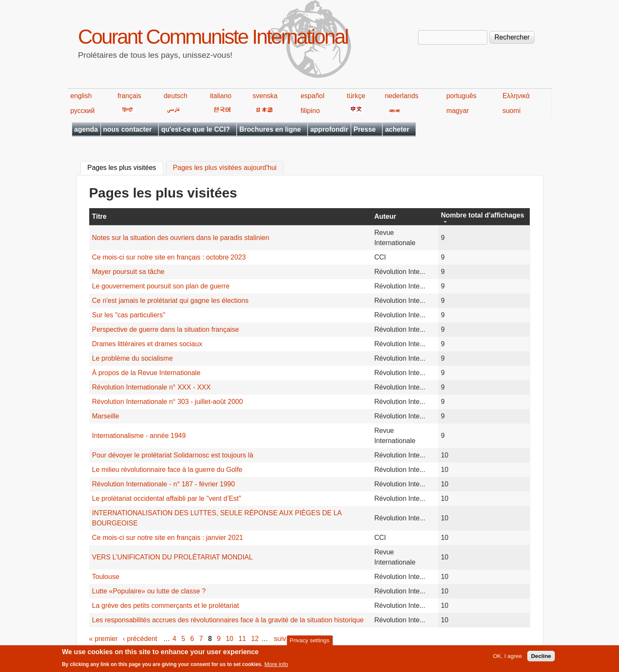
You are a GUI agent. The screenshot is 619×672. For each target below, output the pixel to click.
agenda (86, 129)
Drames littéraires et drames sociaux (147, 344)
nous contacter (128, 129)
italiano (221, 96)
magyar (457, 111)
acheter (397, 129)
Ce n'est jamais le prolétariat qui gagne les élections (171, 301)
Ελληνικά (516, 96)
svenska (265, 96)
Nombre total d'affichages (483, 215)
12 (255, 639)
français (129, 96)
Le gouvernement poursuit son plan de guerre (161, 286)
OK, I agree (507, 659)
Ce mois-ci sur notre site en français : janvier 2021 (168, 538)
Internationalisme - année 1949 (139, 436)
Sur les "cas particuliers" (129, 315)
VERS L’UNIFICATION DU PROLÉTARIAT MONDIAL (172, 557)
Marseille (106, 416)
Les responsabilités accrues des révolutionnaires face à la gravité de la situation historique (228, 620)
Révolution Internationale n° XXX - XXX (151, 387)
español (312, 96)
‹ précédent (140, 639)
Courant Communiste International (213, 37)
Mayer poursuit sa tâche (129, 272)
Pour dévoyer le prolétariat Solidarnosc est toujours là (173, 455)
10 (229, 639)
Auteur (385, 216)
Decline (541, 659)
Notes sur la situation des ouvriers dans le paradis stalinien (181, 238)
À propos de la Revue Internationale (146, 373)
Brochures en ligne (270, 129)
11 (242, 639)
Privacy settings (309, 643)
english (81, 96)
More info (276, 667)
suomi (512, 111)
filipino (310, 111)
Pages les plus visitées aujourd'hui (225, 168)
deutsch (175, 96)
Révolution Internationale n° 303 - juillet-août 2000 (168, 402)
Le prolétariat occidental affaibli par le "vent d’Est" (167, 498)
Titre (99, 216)
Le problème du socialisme (133, 358)
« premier (104, 639)
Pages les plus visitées (126, 167)
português (461, 96)
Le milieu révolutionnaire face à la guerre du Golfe (167, 470)
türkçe (356, 96)
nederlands (402, 96)
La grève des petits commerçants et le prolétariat (166, 606)
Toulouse (106, 577)
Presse (365, 129)
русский (83, 111)
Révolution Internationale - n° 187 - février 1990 (164, 484)
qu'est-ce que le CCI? (195, 129)
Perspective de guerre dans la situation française (166, 329)
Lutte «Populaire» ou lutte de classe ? (149, 591)
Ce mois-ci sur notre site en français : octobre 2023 (169, 257)
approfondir (329, 129)
